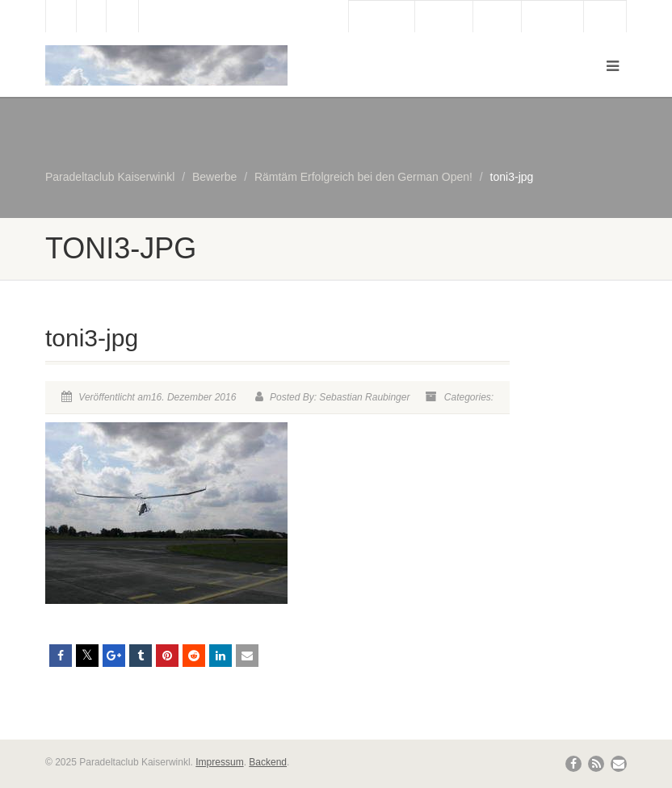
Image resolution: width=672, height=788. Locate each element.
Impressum (219, 762)
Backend (268, 762)
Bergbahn (552, 17)
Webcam (444, 17)
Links (605, 17)
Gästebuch (382, 17)
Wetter (497, 17)
